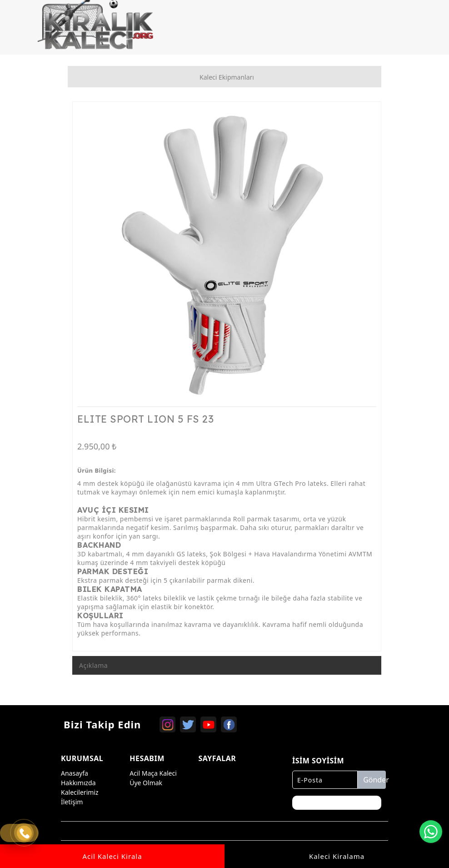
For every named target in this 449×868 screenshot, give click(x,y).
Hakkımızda (78, 783)
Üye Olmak (146, 783)
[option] (227, 256)
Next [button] (363, 261)
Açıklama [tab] (93, 665)
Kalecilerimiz (80, 792)
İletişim (72, 802)
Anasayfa (75, 773)
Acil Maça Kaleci (153, 773)
